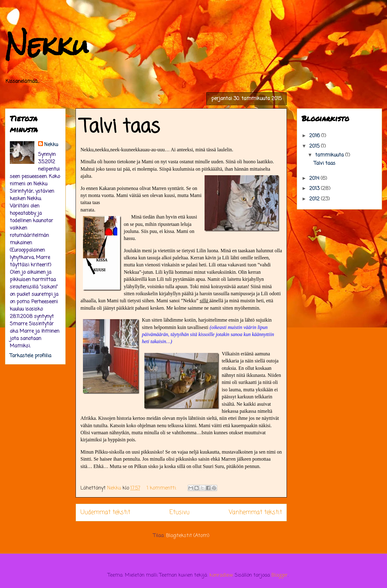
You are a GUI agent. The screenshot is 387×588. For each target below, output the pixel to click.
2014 (315, 179)
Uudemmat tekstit (105, 512)
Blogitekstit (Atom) (188, 536)
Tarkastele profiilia (31, 356)
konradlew (221, 575)
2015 (315, 146)
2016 (315, 136)
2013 (315, 189)
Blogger (280, 575)
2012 (315, 199)
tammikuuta (330, 155)
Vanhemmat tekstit (255, 512)
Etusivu (180, 512)
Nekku (47, 45)
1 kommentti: (162, 488)
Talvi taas (120, 127)
